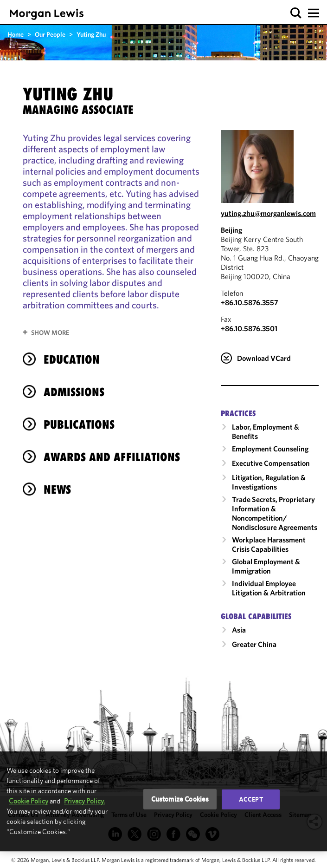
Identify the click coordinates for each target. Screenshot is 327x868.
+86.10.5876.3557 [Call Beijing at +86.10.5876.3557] (250, 302)
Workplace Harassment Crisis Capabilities (269, 544)
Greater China (254, 644)
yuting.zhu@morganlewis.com (268, 213)
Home (16, 34)
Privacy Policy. (84, 801)
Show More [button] (50, 333)
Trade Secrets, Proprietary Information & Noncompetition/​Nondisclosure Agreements (275, 513)
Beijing (231, 230)
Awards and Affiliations (112, 457)
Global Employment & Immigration (266, 566)
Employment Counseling (270, 449)
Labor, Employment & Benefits (266, 431)
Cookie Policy (29, 801)
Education (72, 359)
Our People (50, 34)
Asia (239, 630)
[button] (296, 13)
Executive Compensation (271, 463)
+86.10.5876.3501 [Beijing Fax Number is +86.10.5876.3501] (249, 328)
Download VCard (264, 358)
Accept (251, 799)
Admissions (74, 392)
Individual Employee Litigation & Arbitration (269, 588)
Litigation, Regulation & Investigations (269, 482)
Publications (79, 424)
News (57, 489)
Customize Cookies (180, 799)
